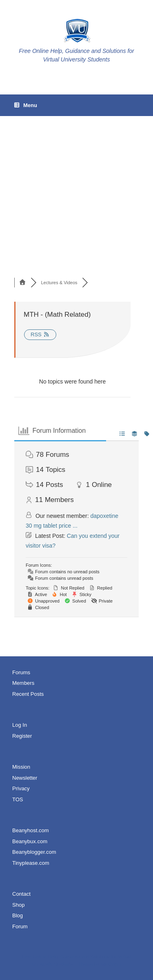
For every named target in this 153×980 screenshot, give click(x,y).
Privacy (21, 788)
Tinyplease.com (31, 863)
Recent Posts (28, 694)
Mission (21, 767)
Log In (20, 725)
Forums (21, 672)
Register (22, 736)
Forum (20, 926)
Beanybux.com (30, 841)
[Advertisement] (76, 180)
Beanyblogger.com (34, 852)
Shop (18, 905)
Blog (18, 915)
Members (23, 683)
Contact (21, 894)
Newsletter (25, 778)
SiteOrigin (111, 964)
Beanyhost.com (31, 830)
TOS (18, 799)
